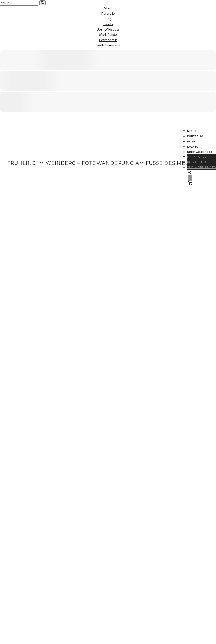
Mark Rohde (108, 35)
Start (108, 9)
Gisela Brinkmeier (108, 45)
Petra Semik (108, 40)
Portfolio (108, 14)
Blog (108, 19)
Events (108, 24)
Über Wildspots (108, 30)
